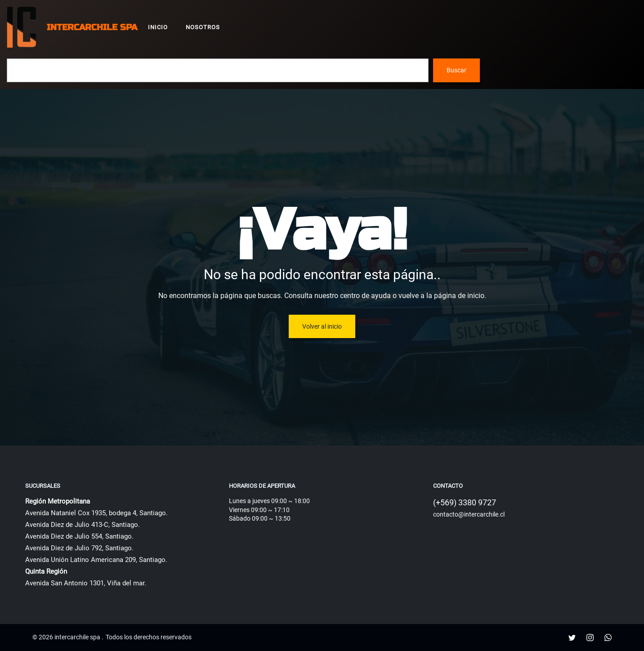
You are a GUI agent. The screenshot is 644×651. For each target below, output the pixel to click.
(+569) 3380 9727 (465, 502)
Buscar (456, 70)
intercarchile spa (92, 27)
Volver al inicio (322, 326)
